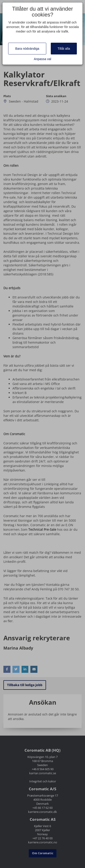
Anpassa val (42, 59)
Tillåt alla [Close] (64, 49)
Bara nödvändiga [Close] (27, 49)
